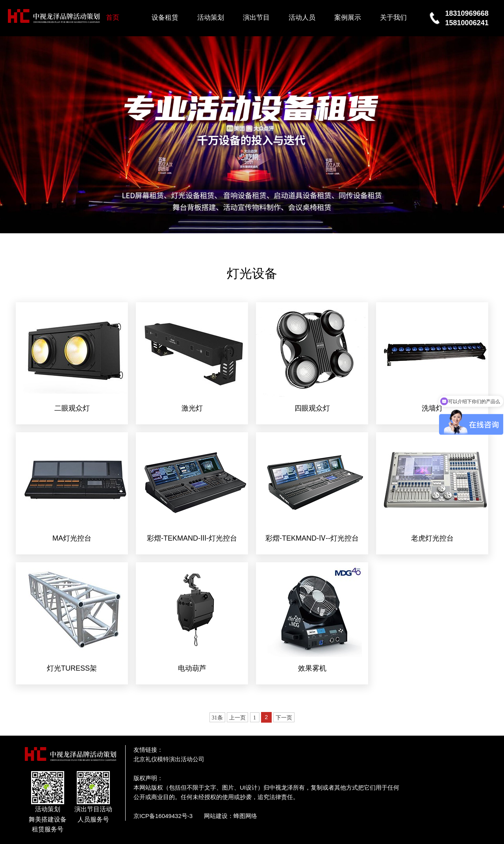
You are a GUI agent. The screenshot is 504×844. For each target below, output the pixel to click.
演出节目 (256, 18)
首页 (113, 18)
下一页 (284, 718)
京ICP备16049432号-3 (163, 816)
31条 (217, 718)
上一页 (237, 718)
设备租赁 (165, 18)
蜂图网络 (245, 816)
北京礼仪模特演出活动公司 (169, 759)
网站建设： (219, 816)
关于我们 (393, 18)
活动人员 (302, 18)
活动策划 (211, 18)
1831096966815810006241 (467, 18)
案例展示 (348, 18)
